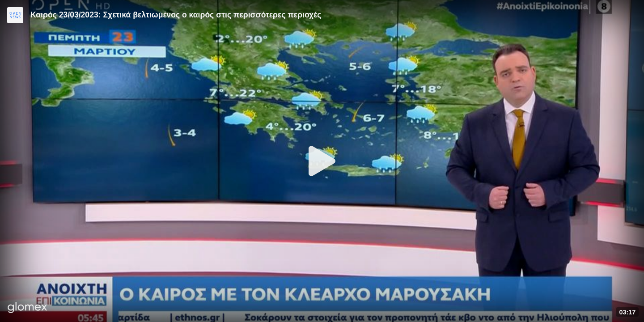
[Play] (322, 161)
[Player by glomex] (28, 308)
